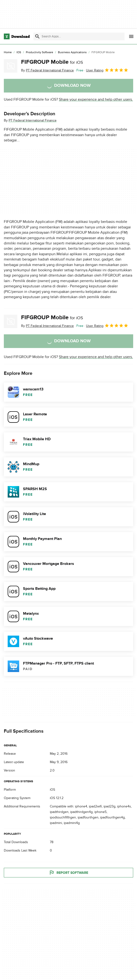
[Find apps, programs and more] (79, 36)
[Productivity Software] (40, 52)
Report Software (68, 873)
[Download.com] (17, 36)
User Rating (107, 70)
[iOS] (19, 52)
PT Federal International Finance (33, 120)
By (47, 70)
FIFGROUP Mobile (52, 62)
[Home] (8, 52)
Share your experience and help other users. (96, 99)
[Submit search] (37, 36)
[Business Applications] (72, 52)
